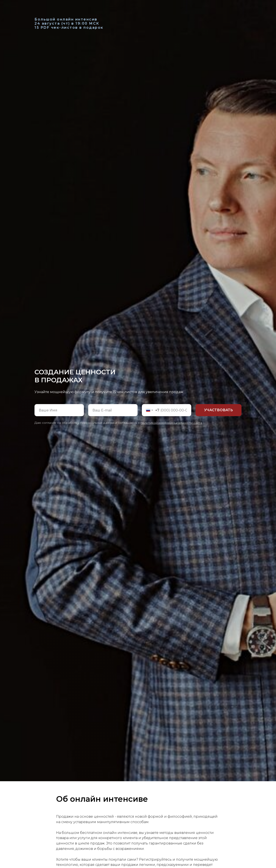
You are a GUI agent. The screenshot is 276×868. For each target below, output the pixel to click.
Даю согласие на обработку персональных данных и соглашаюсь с (118, 423)
